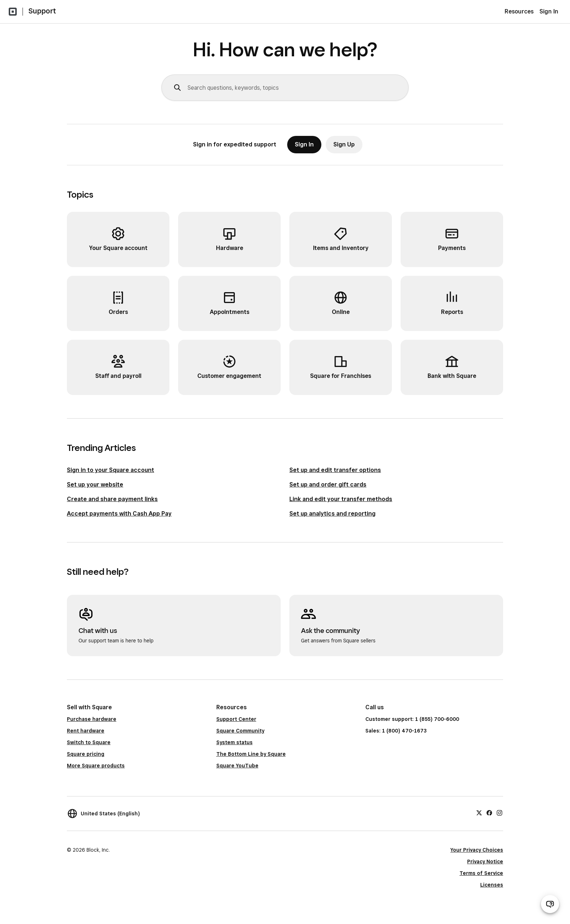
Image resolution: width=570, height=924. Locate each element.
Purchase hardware (92, 719)
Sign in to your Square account (111, 470)
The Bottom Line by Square (251, 754)
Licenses (492, 885)
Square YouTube (237, 766)
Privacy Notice (485, 862)
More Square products (96, 766)
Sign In (549, 11)
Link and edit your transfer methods (341, 499)
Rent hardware (86, 731)
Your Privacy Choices (477, 850)
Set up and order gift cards (328, 485)
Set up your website (95, 485)
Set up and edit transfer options (335, 470)
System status (234, 742)
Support (42, 11)
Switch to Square (89, 742)
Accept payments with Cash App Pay (119, 514)
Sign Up (344, 144)
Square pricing (86, 754)
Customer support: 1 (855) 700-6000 (412, 719)
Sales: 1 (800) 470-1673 (396, 731)
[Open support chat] (550, 904)
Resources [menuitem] (519, 11)
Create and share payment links (112, 499)
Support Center (236, 719)
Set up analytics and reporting (332, 514)
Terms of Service (481, 873)
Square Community (240, 731)
